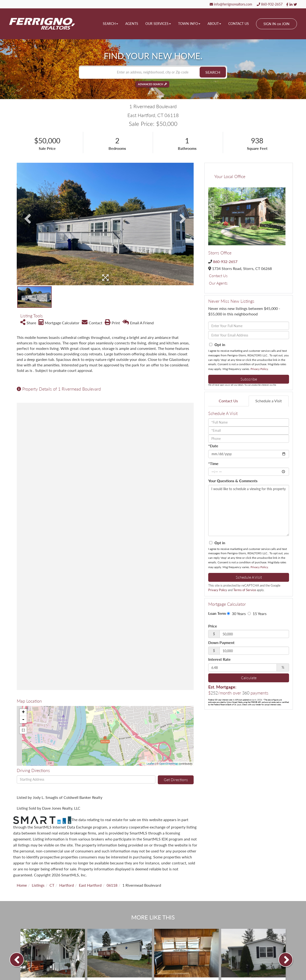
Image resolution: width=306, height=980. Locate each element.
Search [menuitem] (110, 24)
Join (286, 24)
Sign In (270, 24)
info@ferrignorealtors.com (231, 4)
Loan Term (217, 613)
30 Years (236, 613)
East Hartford (90, 885)
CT (52, 885)
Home (22, 885)
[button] (213, 72)
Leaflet (150, 764)
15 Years (257, 613)
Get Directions (176, 780)
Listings (38, 885)
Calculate (249, 678)
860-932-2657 (270, 4)
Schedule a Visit (269, 401)
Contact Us (218, 276)
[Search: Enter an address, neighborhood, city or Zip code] (153, 72)
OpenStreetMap (169, 764)
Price (213, 626)
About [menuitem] (214, 24)
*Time (213, 463)
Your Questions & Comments (233, 481)
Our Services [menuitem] (158, 24)
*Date (213, 446)
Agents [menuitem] (132, 24)
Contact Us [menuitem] (239, 24)
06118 (112, 885)
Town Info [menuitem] (189, 24)
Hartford (67, 885)
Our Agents (218, 283)
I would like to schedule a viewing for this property (249, 510)
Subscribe (249, 379)
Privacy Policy (259, 369)
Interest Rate (219, 659)
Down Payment (221, 642)
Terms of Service (245, 590)
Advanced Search (150, 84)
